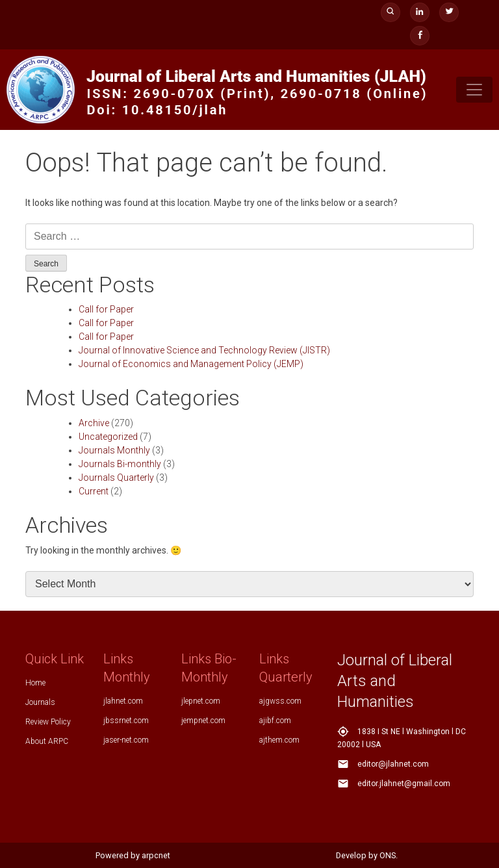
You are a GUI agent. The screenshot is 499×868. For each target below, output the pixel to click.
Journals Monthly (114, 450)
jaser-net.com (126, 740)
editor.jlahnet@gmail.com (404, 784)
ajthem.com (279, 740)
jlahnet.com (123, 701)
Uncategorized (108, 437)
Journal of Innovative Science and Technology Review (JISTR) (204, 350)
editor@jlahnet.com (393, 764)
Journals (40, 702)
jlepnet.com (201, 701)
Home (35, 683)
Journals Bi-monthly (120, 464)
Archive (94, 423)
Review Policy (48, 722)
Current (94, 491)
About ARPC (47, 741)
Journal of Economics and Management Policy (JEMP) (191, 364)
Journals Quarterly (116, 478)
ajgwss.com (280, 701)
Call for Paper (106, 309)
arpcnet (156, 855)
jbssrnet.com (126, 721)
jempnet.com (203, 721)
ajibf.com (275, 721)
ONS (388, 855)
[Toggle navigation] (474, 90)
